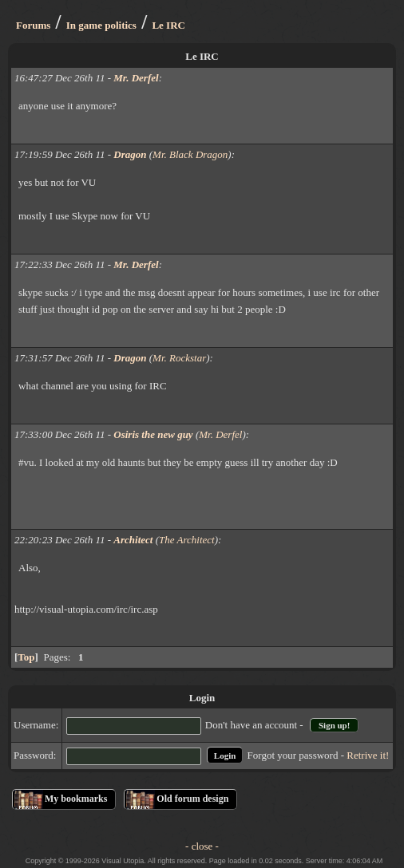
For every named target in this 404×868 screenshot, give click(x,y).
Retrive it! (368, 755)
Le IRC (168, 25)
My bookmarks (76, 799)
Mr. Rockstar (179, 358)
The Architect (187, 540)
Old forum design (192, 799)
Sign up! (334, 725)
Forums (33, 25)
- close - (202, 846)
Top (26, 657)
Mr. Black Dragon (190, 154)
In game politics (101, 25)
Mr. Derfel (220, 434)
